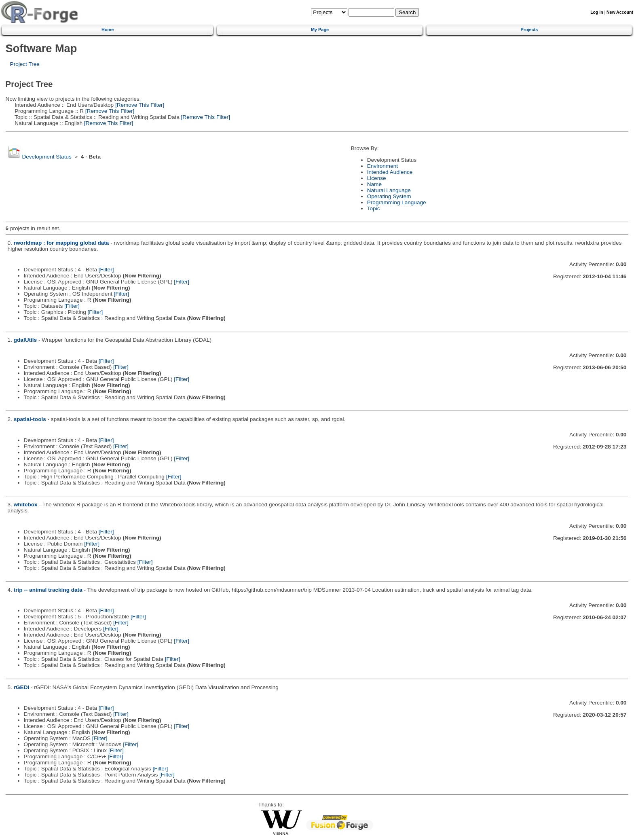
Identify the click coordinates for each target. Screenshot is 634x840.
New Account (620, 12)
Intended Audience (390, 172)
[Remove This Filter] (139, 105)
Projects (529, 30)
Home (108, 30)
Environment (383, 166)
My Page (320, 30)
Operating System (389, 196)
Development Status (46, 157)
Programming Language (397, 202)
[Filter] (106, 270)
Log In (597, 12)
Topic (374, 208)
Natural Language (389, 190)
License (377, 178)
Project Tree (25, 64)
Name (374, 184)
